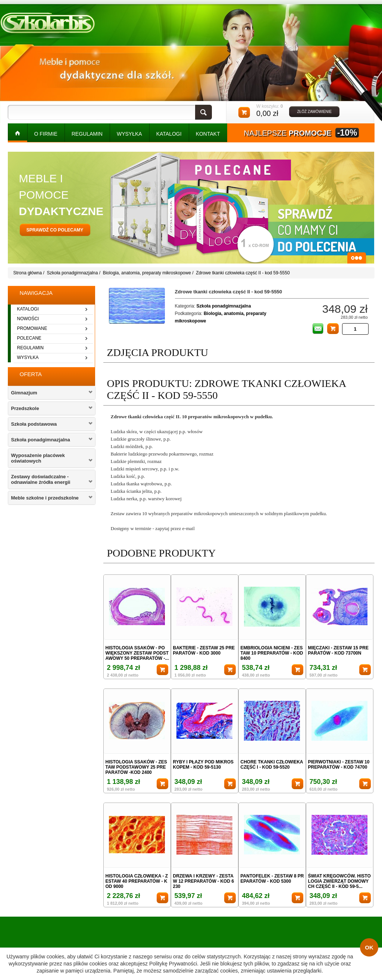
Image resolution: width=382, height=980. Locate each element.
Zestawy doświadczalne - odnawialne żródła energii (41, 479)
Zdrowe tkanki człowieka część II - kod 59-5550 (243, 273)
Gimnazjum (24, 393)
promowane (32, 328)
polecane (29, 338)
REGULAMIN (87, 134)
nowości (28, 319)
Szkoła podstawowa (34, 424)
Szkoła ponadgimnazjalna (73, 273)
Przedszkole (25, 408)
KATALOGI (169, 134)
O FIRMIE (46, 134)
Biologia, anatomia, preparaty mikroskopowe (147, 273)
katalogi (28, 309)
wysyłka (28, 357)
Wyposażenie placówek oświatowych (38, 458)
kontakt (208, 134)
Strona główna (28, 273)
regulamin (30, 348)
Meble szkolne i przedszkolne (45, 498)
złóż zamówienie (314, 112)
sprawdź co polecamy (55, 230)
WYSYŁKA (129, 134)
